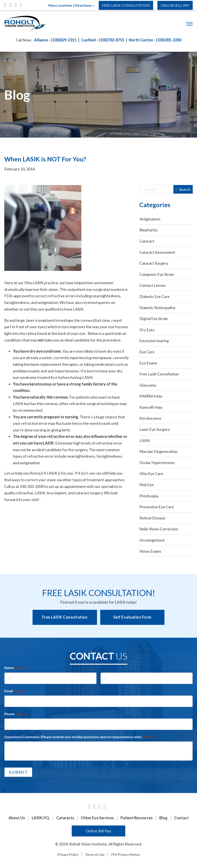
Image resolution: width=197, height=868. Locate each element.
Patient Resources (137, 818)
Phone (16, 714)
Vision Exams (150, 551)
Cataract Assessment (157, 252)
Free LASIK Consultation (65, 617)
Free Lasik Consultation (118, 5)
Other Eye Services (97, 818)
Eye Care (147, 352)
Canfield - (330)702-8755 (103, 40)
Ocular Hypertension (157, 463)
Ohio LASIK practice (41, 283)
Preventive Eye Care (157, 507)
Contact (181, 818)
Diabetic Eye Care (154, 296)
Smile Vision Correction (159, 529)
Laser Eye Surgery (155, 429)
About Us (17, 818)
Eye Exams (148, 363)
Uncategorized (152, 540)
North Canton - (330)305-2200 (155, 40)
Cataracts (65, 818)
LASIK (145, 440)
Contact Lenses (153, 285)
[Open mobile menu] (190, 24)
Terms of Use (95, 854)
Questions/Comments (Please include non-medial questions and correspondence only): (80, 737)
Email (15, 691)
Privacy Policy (68, 854)
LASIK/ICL (41, 818)
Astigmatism (150, 219)
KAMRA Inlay (151, 396)
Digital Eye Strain (154, 319)
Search (183, 189)
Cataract (147, 241)
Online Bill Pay (173, 5)
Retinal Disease (152, 518)
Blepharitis (148, 230)
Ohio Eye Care (151, 473)
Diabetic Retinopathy (157, 308)
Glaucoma (148, 385)
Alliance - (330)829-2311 (55, 40)
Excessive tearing (154, 341)
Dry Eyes (147, 330)
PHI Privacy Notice (125, 854)
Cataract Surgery (154, 263)
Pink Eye (147, 485)
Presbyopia (149, 496)
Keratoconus (150, 418)
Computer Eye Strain (157, 274)
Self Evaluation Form (132, 617)
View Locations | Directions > (60, 5)
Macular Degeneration (159, 451)
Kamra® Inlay (151, 407)
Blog (163, 818)
